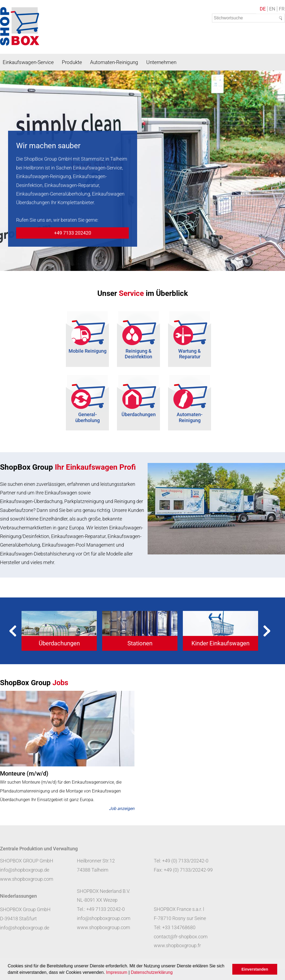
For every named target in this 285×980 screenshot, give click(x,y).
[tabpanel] (59, 631)
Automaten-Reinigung (114, 62)
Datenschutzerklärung (152, 972)
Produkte (72, 62)
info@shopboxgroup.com (104, 918)
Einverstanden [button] (255, 969)
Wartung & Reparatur (190, 354)
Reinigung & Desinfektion (138, 354)
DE (263, 9)
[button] (175, 973)
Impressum (117, 972)
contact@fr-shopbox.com (181, 937)
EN (272, 9)
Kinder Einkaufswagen (220, 643)
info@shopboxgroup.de (25, 870)
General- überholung (88, 417)
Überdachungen (139, 414)
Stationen (140, 643)
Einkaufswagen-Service (28, 62)
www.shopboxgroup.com (27, 879)
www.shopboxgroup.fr (177, 945)
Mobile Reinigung (88, 351)
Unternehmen (161, 62)
